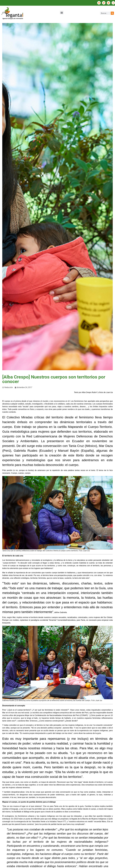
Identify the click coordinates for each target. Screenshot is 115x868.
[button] (62, 13)
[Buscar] (112, 13)
